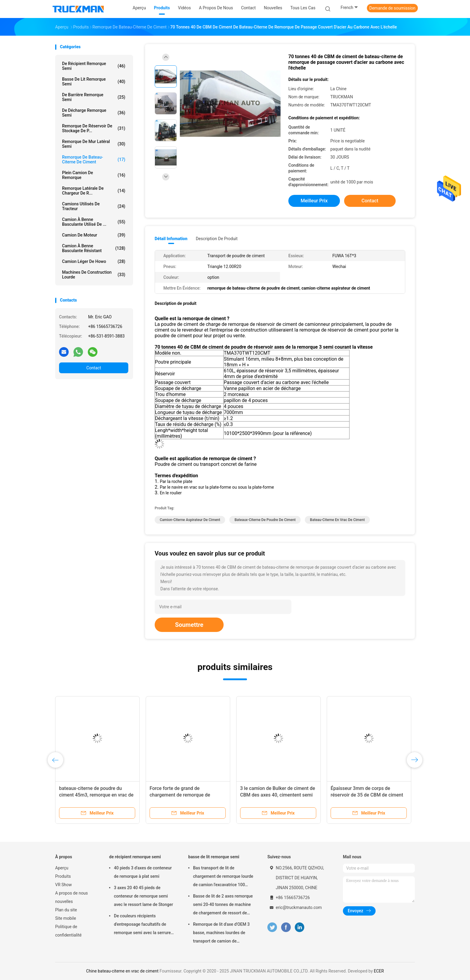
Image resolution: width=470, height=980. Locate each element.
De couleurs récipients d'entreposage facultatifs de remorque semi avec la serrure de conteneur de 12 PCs (142, 925)
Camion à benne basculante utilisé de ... (94, 222)
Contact (94, 368)
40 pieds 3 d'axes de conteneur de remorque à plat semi (143, 872)
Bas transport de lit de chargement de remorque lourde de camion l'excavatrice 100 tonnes (223, 877)
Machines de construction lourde (94, 275)
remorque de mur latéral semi (94, 144)
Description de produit (217, 239)
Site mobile (66, 918)
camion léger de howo (94, 261)
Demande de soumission (392, 8)
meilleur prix (314, 201)
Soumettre (189, 625)
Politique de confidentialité (68, 931)
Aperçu (62, 868)
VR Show (64, 885)
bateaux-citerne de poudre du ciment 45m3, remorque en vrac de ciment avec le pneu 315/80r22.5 (96, 795)
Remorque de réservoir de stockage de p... (94, 128)
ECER (379, 971)
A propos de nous (71, 893)
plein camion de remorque (94, 175)
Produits (63, 876)
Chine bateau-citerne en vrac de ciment (122, 971)
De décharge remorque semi (94, 113)
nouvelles (64, 901)
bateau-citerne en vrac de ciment (337, 520)
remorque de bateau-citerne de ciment (94, 159)
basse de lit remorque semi (94, 82)
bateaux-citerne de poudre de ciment (265, 520)
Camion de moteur (94, 235)
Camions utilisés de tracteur (94, 206)
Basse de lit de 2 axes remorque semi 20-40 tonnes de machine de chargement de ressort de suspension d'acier (223, 905)
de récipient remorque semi (94, 66)
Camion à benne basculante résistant (94, 248)
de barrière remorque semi (94, 97)
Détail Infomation (171, 239)
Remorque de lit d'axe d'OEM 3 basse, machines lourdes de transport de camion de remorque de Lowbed (221, 934)
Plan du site (66, 910)
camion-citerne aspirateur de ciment (190, 520)
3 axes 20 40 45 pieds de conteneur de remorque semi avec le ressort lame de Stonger (144, 896)
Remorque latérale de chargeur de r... (94, 191)
